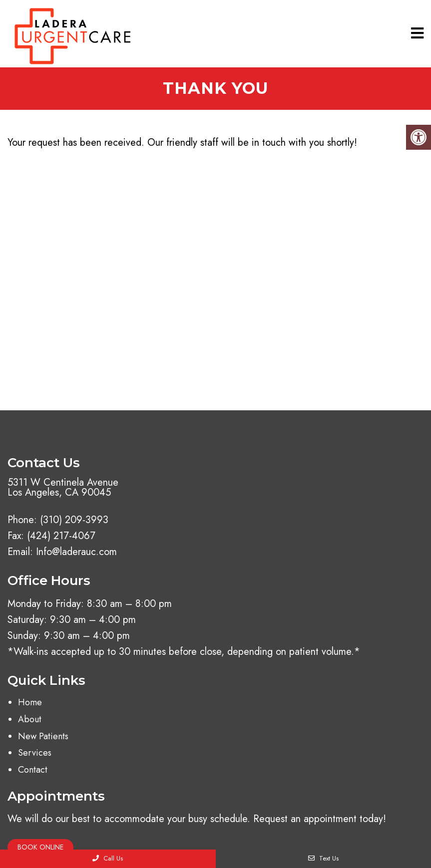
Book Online (40, 847)
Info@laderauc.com (76, 552)
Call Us (108, 858)
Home (30, 702)
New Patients (43, 736)
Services (35, 753)
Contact (33, 770)
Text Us (323, 858)
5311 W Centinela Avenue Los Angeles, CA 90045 (63, 488)
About (30, 719)
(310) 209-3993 (74, 520)
